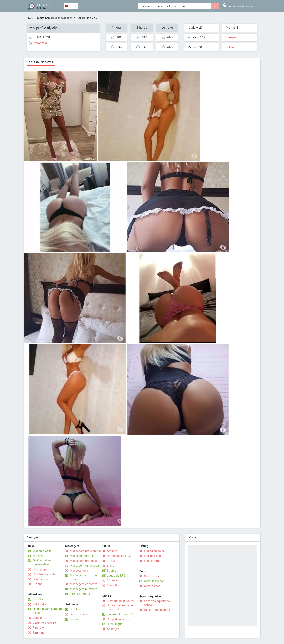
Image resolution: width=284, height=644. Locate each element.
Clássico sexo (42, 551)
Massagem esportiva (84, 584)
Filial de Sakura (80, 594)
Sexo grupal (40, 569)
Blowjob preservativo (121, 601)
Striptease (77, 609)
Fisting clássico (154, 551)
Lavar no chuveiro (44, 623)
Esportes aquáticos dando (157, 603)
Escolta (38, 599)
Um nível (38, 556)
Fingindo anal (153, 556)
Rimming (39, 633)
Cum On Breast (154, 581)
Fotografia (39, 604)
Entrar (240, 5)
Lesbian (75, 619)
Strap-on (112, 571)
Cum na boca (153, 576)
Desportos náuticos (157, 610)
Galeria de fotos (41, 62)
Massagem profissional (85, 551)
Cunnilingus (115, 624)
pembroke (51, 18)
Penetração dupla (44, 574)
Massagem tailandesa (84, 566)
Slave (110, 566)
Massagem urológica (84, 561)
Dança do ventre (80, 614)
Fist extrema (152, 561)
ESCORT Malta (35, 18)
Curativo (112, 580)
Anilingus (113, 629)
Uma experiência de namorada (120, 607)
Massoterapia (79, 571)
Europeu (231, 37)
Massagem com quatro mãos (85, 577)
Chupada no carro (119, 619)
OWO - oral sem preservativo (43, 562)
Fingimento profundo (121, 614)
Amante (112, 551)
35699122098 (43, 37)
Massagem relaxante (84, 589)
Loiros (230, 47)
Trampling (113, 585)
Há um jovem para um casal (47, 611)
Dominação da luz (119, 556)
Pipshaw (38, 628)
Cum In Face (152, 586)
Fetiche (38, 584)
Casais (37, 618)
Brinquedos (40, 579)
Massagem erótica (82, 556)
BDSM (111, 561)
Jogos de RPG (116, 576)
